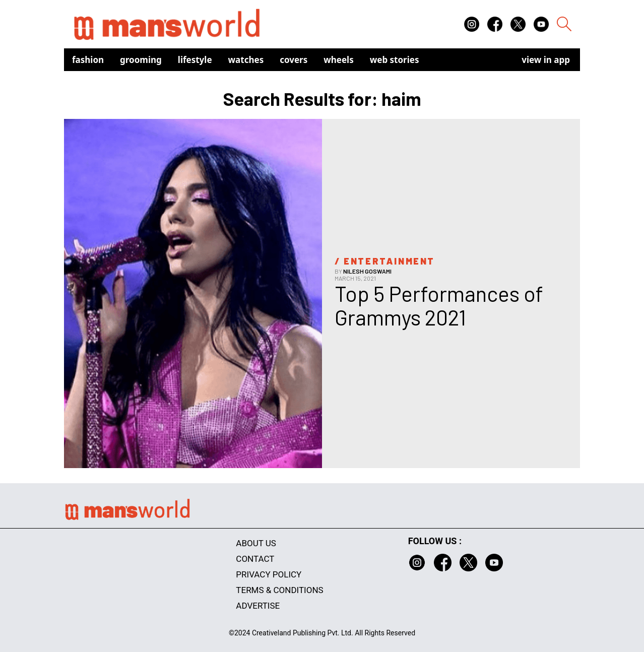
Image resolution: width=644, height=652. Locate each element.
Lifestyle (195, 60)
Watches (246, 60)
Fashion (88, 60)
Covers (294, 60)
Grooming (141, 60)
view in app (546, 60)
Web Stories (395, 60)
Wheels (339, 60)
